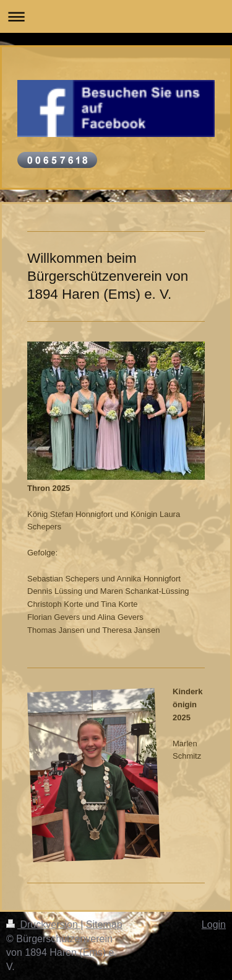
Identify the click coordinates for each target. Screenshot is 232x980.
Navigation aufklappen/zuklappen (116, 16)
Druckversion (43, 925)
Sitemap (104, 925)
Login (214, 925)
